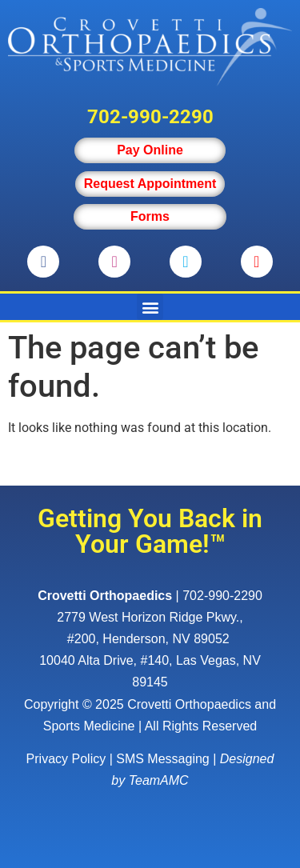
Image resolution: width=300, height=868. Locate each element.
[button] (150, 307)
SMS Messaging (163, 759)
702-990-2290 (150, 117)
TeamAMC (159, 780)
